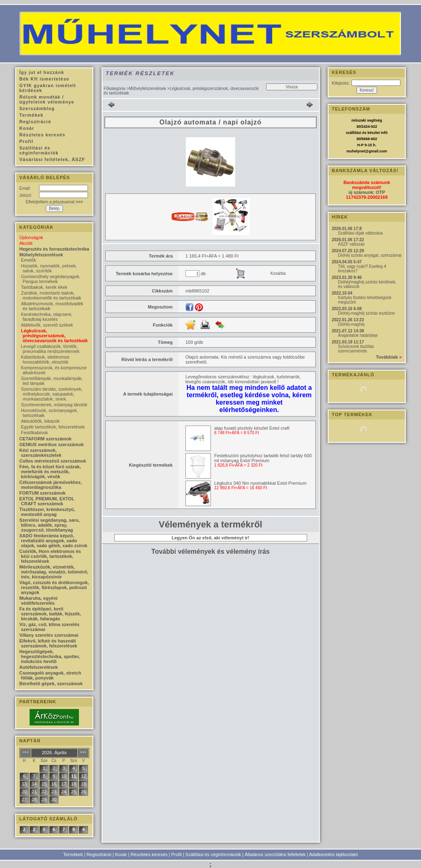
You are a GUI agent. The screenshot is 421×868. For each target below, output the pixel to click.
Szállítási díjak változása (360, 233)
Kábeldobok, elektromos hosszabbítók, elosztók (45, 359)
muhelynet (356, 151)
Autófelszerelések (39, 667)
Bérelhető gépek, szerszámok (51, 684)
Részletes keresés (149, 854)
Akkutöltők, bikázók (40, 421)
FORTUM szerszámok (42, 493)
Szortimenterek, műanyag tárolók (54, 405)
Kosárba (278, 273)
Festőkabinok (34, 433)
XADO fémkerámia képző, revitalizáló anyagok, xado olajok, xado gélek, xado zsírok (53, 541)
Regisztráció (99, 854)
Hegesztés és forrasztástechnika (54, 249)
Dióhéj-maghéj (351, 324)
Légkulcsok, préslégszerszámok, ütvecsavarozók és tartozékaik (54, 336)
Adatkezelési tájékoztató (334, 854)
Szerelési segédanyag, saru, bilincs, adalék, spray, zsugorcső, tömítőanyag (50, 525)
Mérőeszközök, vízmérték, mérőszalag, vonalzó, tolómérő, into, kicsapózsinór (54, 572)
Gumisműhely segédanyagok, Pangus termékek (51, 279)
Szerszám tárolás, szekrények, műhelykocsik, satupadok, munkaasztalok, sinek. (52, 394)
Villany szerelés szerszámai (49, 635)
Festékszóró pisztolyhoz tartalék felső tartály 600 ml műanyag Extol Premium (263, 458)
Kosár (121, 854)
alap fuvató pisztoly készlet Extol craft (252, 428)
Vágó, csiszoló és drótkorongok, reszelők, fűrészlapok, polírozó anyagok (54, 587)
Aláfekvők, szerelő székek (47, 325)
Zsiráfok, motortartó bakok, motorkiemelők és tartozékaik (51, 295)
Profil (177, 854)
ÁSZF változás (351, 244)
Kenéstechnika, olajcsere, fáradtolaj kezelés (47, 317)
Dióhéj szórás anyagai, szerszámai (370, 255)
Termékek (73, 854)
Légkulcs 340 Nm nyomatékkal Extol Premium (260, 483)
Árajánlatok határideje (358, 335)
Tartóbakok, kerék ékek (44, 287)
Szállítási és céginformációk (213, 854)
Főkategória (115, 89)
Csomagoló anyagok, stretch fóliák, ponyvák (50, 675)
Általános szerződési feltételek (275, 854)
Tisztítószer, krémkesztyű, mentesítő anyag (47, 512)
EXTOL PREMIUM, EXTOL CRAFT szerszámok (47, 501)
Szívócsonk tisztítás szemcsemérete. (356, 349)
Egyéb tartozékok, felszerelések (53, 427)
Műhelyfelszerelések (147, 89)
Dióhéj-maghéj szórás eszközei (366, 313)
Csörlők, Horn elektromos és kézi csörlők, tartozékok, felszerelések (50, 556)
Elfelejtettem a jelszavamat (54, 202)
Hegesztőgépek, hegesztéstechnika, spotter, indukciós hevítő (50, 656)
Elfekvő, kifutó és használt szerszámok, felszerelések (48, 643)
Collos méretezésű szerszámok (53, 461)
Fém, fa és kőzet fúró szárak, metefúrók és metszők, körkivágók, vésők (50, 472)
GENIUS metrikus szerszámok (52, 444)
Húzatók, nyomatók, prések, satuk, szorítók (49, 268)
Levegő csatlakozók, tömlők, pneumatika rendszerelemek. (51, 349)
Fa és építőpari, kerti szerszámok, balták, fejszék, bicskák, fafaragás (50, 614)
